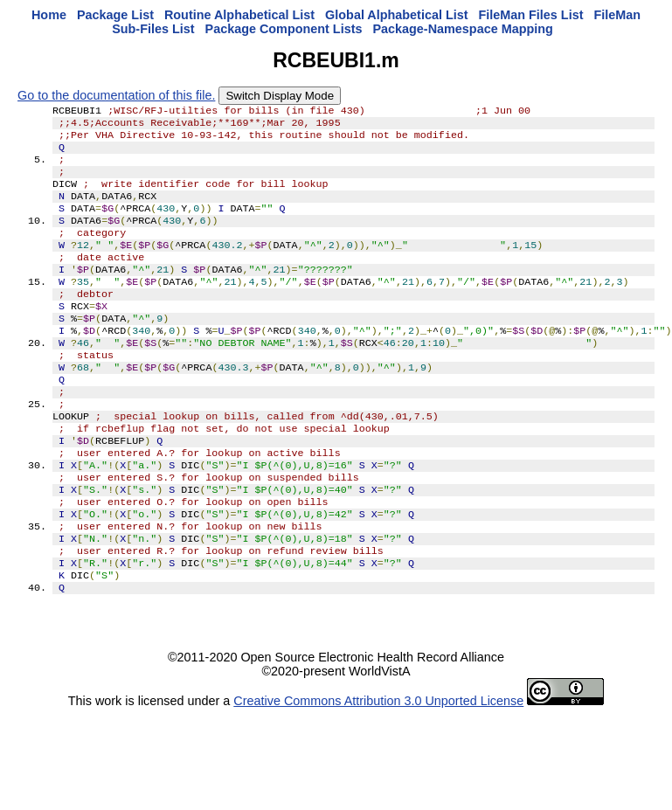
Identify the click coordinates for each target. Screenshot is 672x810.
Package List (115, 15)
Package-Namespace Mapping (462, 29)
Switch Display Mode (280, 96)
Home (49, 15)
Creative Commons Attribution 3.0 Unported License (378, 771)
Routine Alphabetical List (239, 15)
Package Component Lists (284, 29)
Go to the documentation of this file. (116, 95)
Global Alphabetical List (396, 15)
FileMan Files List (531, 15)
